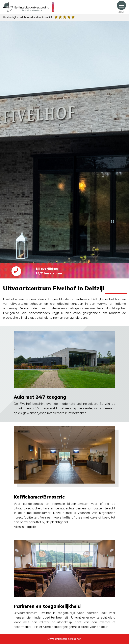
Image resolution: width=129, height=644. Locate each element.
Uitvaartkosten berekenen (64, 639)
